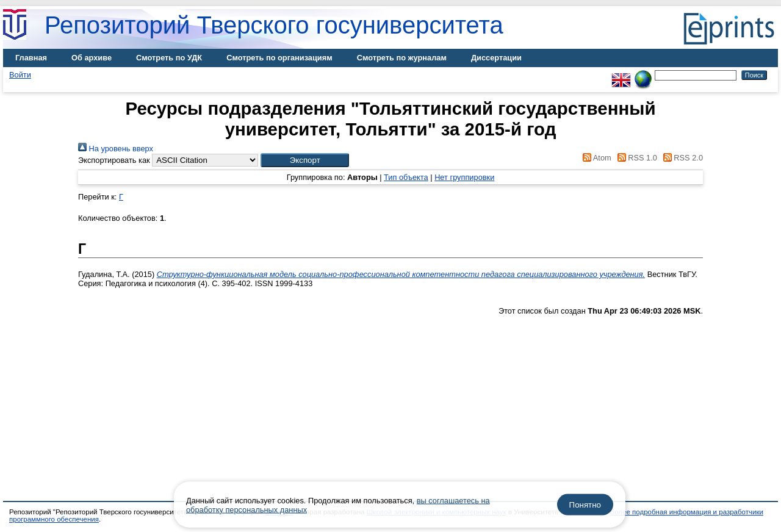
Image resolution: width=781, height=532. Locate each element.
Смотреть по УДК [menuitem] (169, 58)
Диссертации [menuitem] (496, 58)
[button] (305, 160)
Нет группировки (464, 177)
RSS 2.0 (681, 158)
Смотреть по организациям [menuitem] (279, 58)
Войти (20, 75)
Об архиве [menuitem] (92, 58)
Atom (595, 158)
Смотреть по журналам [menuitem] (402, 58)
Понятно (585, 505)
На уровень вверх (116, 149)
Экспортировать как (114, 160)
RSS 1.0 (635, 158)
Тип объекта (406, 177)
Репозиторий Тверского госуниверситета (274, 25)
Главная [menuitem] (31, 58)
